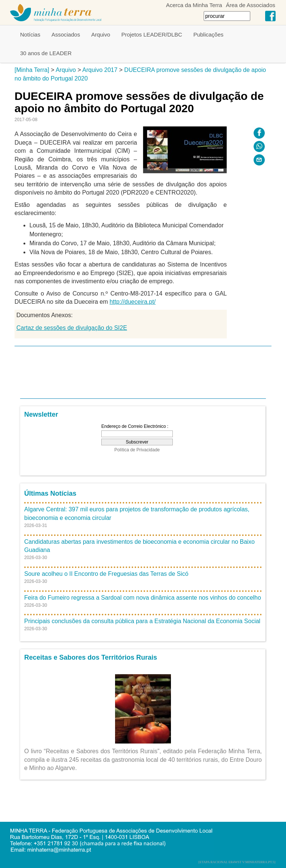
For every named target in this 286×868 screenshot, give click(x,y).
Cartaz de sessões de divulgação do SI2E (72, 328)
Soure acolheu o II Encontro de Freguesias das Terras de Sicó (106, 574)
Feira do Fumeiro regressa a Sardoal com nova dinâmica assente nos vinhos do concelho (143, 598)
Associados (66, 34)
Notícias (30, 34)
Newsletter (41, 414)
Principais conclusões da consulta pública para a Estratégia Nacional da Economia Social (142, 621)
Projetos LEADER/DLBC (152, 34)
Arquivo (101, 34)
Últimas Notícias (50, 493)
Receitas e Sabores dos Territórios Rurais (91, 657)
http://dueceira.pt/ (133, 302)
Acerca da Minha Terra (194, 5)
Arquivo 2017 (100, 70)
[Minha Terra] (32, 70)
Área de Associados (250, 5)
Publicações (208, 34)
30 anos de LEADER (46, 53)
